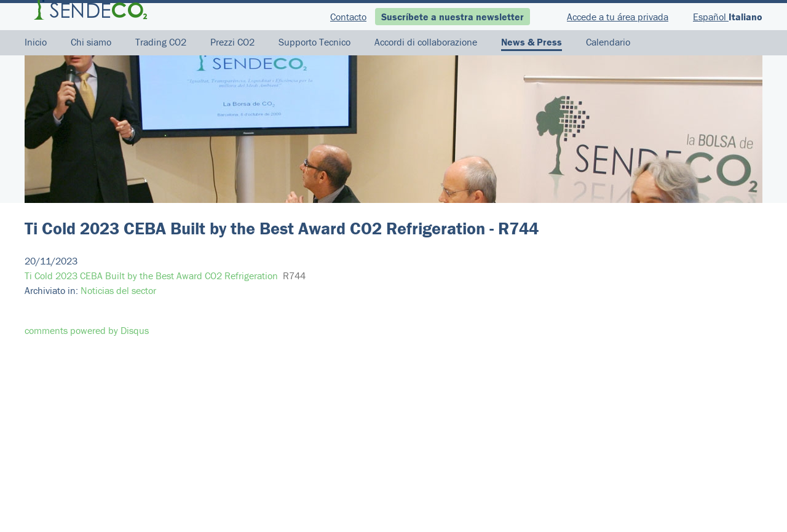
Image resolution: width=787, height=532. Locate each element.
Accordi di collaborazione (426, 42)
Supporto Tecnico (314, 42)
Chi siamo (91, 42)
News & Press (532, 42)
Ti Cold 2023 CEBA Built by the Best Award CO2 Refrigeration (151, 276)
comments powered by (87, 330)
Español (711, 17)
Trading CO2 (161, 42)
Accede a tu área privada (618, 17)
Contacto (348, 17)
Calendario (608, 42)
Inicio (36, 42)
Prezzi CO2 (232, 42)
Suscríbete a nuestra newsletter (453, 17)
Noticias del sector (118, 290)
